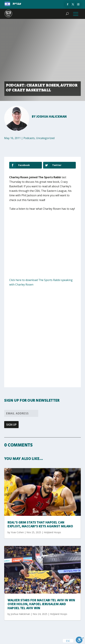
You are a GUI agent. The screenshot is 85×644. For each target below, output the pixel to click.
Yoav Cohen (17, 532)
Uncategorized (45, 138)
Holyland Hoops (52, 532)
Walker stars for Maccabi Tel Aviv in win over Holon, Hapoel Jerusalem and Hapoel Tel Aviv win (41, 604)
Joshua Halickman (52, 117)
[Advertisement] (43, 239)
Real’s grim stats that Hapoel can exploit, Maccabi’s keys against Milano (40, 525)
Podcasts (29, 138)
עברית (17, 4)
